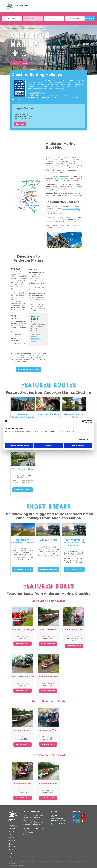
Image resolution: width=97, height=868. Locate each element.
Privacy (70, 861)
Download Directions (28, 369)
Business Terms (46, 861)
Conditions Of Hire (34, 861)
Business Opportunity (59, 861)
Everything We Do (58, 821)
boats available (62, 176)
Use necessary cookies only (19, 446)
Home (12, 28)
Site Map (77, 861)
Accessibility (23, 861)
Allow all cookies (78, 446)
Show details (83, 439)
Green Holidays (57, 818)
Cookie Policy (13, 861)
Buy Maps (20, 124)
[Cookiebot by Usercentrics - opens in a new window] (83, 421)
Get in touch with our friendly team (29, 355)
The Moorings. (58, 89)
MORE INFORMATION (23, 490)
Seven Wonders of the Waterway (41, 87)
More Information (23, 644)
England (56, 159)
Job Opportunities (58, 824)
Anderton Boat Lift (72, 225)
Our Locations (22, 28)
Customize (49, 446)
